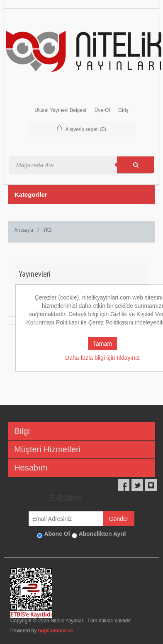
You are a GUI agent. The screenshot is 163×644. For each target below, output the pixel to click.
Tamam (102, 344)
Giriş (123, 110)
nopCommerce (56, 631)
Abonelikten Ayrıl (102, 534)
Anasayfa (24, 230)
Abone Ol (57, 534)
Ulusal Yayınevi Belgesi (60, 110)
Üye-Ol (102, 110)
